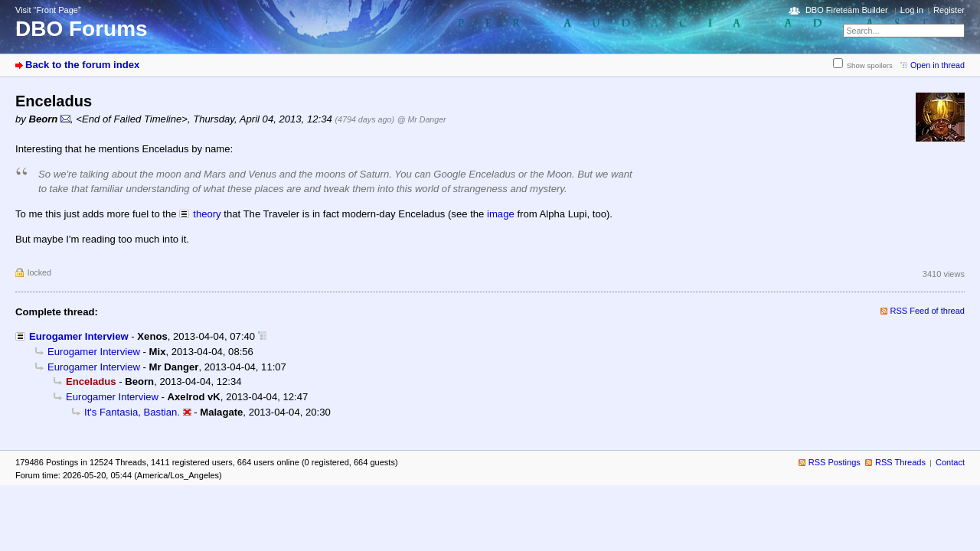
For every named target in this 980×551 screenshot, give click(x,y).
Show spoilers (870, 65)
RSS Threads (900, 462)
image (501, 214)
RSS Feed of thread (928, 311)
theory (207, 214)
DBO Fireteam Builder (847, 10)
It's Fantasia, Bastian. (132, 412)
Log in (912, 10)
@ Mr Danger (422, 119)
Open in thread (938, 65)
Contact (950, 462)
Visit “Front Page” (48, 10)
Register (949, 10)
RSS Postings (835, 462)
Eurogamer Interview (79, 336)
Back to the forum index (82, 65)
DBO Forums (82, 29)
